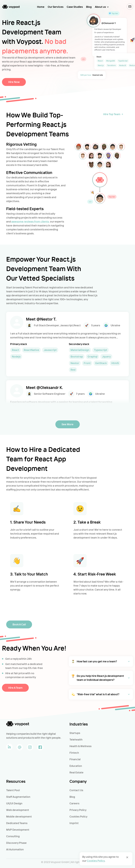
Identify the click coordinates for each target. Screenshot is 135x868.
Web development (18, 810)
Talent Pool (13, 790)
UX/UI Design (14, 803)
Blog (89, 7)
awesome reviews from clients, (30, 222)
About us (100, 7)
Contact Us (76, 790)
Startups (75, 733)
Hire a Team (15, 688)
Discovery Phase (16, 843)
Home (41, 7)
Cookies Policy (78, 816)
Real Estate (76, 772)
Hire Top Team (113, 114)
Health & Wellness (80, 746)
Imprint (74, 823)
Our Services (56, 7)
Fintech (74, 753)
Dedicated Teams (17, 823)
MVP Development (18, 830)
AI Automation (15, 849)
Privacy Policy (78, 810)
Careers (74, 803)
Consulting (13, 836)
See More (68, 424)
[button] (101, 661)
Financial (75, 759)
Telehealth (76, 740)
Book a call (19, 624)
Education (76, 766)
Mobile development (19, 816)
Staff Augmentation (18, 797)
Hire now (14, 82)
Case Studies (75, 7)
